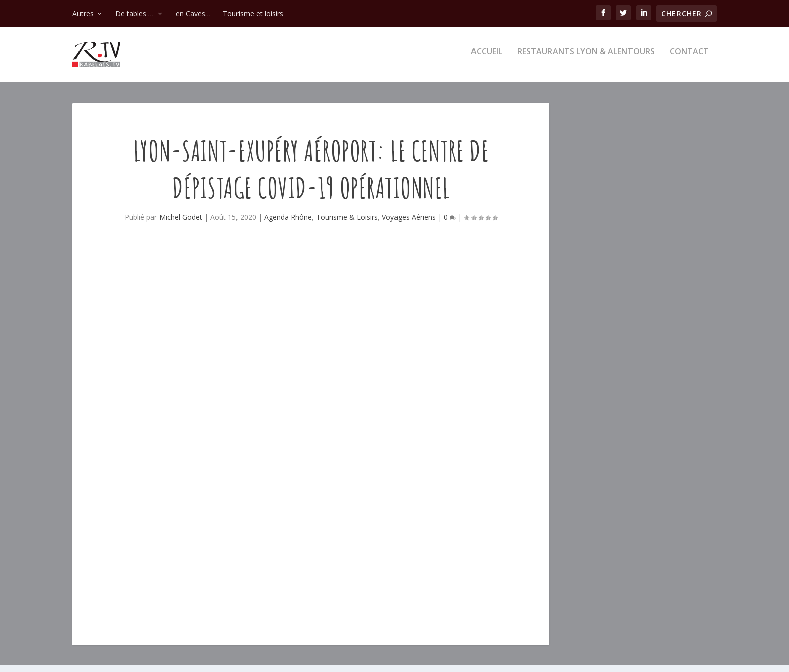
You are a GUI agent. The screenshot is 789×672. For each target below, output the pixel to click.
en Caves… (193, 13)
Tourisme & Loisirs (347, 224)
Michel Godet (181, 224)
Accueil (487, 59)
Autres (83, 13)
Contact (689, 59)
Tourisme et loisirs (253, 13)
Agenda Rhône (288, 224)
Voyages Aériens (409, 224)
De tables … (135, 13)
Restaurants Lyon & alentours (586, 59)
